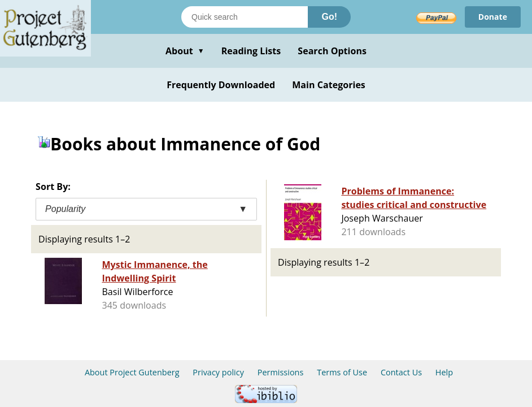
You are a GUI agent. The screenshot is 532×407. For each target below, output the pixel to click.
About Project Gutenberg (132, 372)
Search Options (332, 51)
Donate (493, 17)
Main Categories (329, 85)
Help (444, 372)
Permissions (281, 372)
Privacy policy (218, 372)
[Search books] (245, 17)
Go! (329, 17)
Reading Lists (251, 51)
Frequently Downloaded (221, 85)
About (185, 51)
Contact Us (401, 372)
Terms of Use (342, 372)
